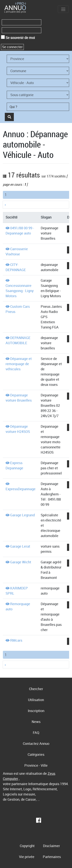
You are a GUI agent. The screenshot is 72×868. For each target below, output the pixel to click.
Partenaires (52, 857)
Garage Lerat (20, 546)
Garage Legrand (22, 515)
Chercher (36, 689)
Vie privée (27, 857)
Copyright (27, 846)
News (36, 722)
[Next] (36, 205)
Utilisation (36, 700)
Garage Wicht (21, 562)
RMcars (16, 640)
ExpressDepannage (21, 489)
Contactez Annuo (36, 743)
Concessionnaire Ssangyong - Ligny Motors (20, 291)
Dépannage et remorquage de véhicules (19, 364)
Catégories (36, 754)
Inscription (36, 711)
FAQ (36, 733)
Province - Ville (36, 765)
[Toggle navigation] (63, 9)
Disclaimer (51, 846)
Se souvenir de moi (18, 38)
